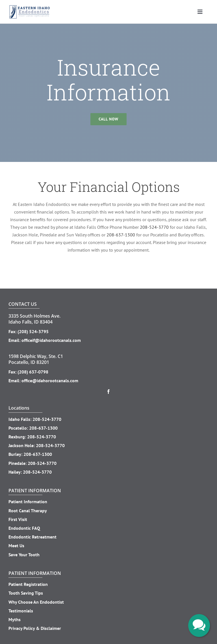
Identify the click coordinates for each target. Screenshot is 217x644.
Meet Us (16, 546)
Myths (15, 619)
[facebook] (108, 392)
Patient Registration (28, 584)
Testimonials (21, 611)
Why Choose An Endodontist (36, 602)
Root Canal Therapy (28, 511)
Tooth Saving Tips (26, 593)
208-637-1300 (121, 235)
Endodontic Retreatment (32, 537)
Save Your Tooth (24, 555)
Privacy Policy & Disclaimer (35, 628)
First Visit (18, 519)
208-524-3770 (154, 227)
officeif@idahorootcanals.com (51, 340)
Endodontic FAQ (24, 528)
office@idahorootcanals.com (50, 381)
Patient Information (28, 502)
